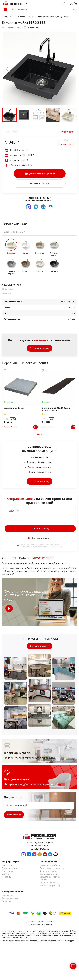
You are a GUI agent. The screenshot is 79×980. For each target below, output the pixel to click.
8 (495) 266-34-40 (40, 850)
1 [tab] (38, 435)
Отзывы (7, 294)
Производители (10, 869)
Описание (8, 289)
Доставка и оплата (49, 874)
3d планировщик (48, 871)
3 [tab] (41, 435)
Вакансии (7, 901)
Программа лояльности (52, 869)
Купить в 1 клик (40, 183)
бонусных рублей (21, 165)
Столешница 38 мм (14, 408)
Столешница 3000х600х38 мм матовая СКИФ (57, 409)
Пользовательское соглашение (39, 925)
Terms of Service (63, 941)
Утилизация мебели (50, 866)
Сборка (43, 880)
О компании (8, 866)
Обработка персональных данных (40, 922)
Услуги (5, 874)
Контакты (7, 877)
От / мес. (17, 150)
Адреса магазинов (40, 646)
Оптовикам (8, 896)
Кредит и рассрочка (50, 877)
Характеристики (11, 285)
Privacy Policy (47, 941)
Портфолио (8, 871)
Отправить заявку (39, 348)
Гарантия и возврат (49, 883)
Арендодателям (10, 899)
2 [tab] (39, 435)
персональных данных (52, 547)
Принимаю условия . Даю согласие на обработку (41, 546)
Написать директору (50, 886)
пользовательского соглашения (49, 545)
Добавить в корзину (39, 174)
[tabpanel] (21, 400)
